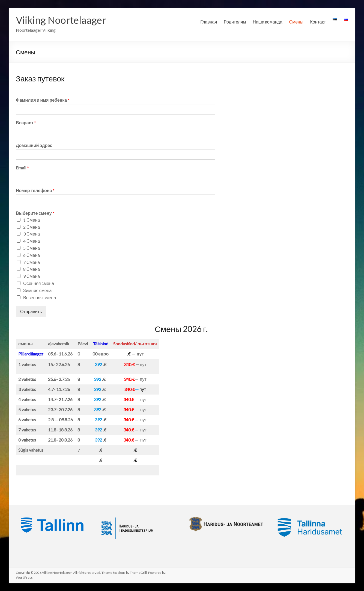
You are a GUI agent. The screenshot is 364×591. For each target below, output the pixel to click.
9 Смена (32, 276)
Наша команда (267, 22)
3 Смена (32, 234)
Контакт (318, 22)
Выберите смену (35, 213)
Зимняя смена (37, 290)
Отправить (31, 311)
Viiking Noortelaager (61, 20)
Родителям (235, 22)
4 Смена (32, 241)
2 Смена (32, 227)
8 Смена (32, 269)
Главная (209, 22)
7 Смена (32, 262)
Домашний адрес (34, 145)
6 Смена (32, 255)
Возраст (26, 123)
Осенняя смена (39, 283)
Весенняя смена (40, 297)
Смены (296, 22)
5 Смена (32, 248)
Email (22, 168)
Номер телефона (35, 190)
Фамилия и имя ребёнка (43, 100)
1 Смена (32, 220)
